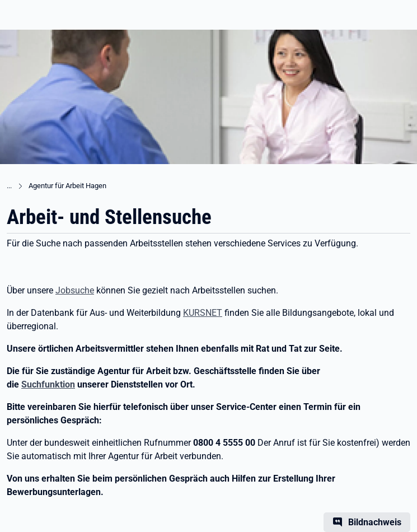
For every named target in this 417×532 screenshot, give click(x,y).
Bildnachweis (375, 522)
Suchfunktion (48, 384)
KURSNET (203, 313)
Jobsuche (75, 290)
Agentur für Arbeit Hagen (67, 186)
